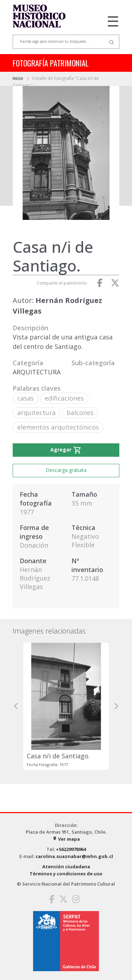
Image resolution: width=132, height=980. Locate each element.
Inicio (18, 78)
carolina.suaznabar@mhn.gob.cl (74, 856)
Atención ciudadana (66, 867)
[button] (16, 706)
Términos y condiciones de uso (66, 874)
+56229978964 (71, 849)
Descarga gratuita (66, 470)
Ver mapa (66, 839)
